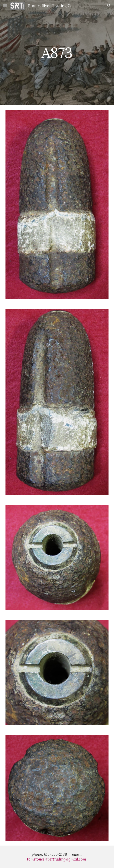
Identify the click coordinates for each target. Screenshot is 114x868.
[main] (57, 53)
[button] (5, 6)
